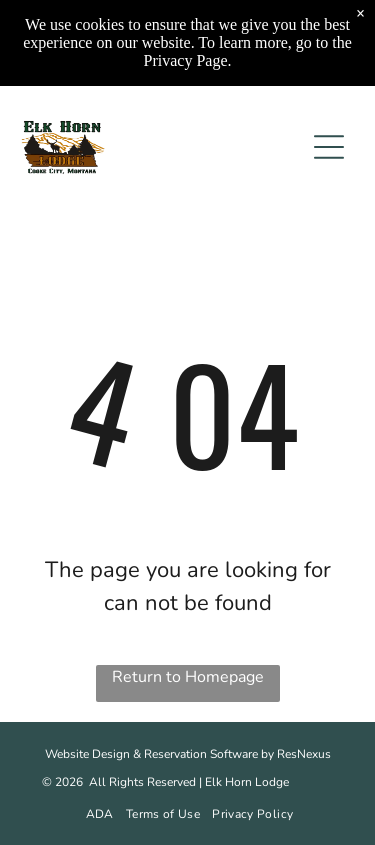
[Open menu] (329, 147)
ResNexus (304, 754)
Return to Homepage (188, 677)
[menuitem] (98, 814)
